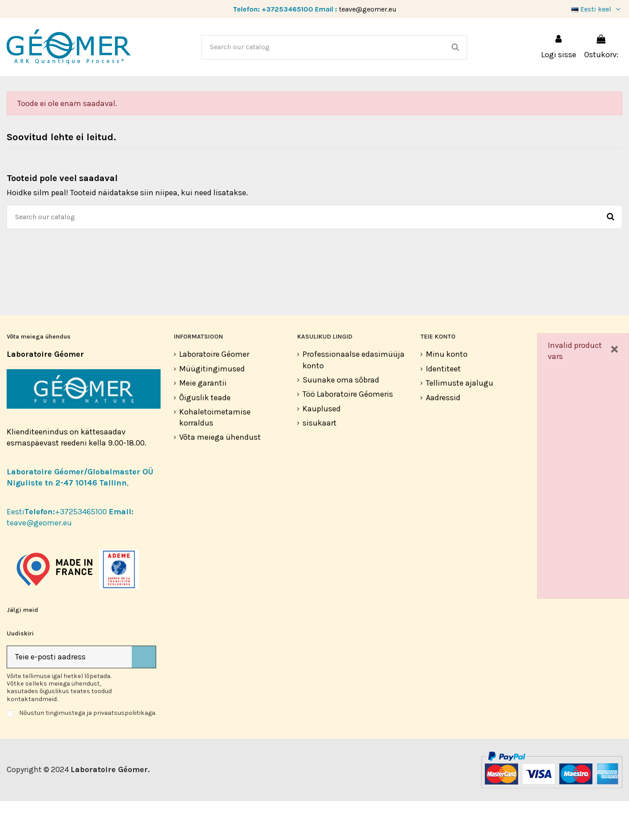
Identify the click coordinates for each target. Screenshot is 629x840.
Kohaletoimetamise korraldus (215, 456)
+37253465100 (287, 9)
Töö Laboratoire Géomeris (348, 433)
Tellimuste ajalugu (460, 422)
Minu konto (447, 393)
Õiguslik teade (205, 437)
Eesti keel (597, 9)
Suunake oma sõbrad (341, 419)
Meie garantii (203, 422)
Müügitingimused (212, 408)
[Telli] (144, 696)
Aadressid (443, 437)
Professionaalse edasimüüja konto (354, 399)
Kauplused (322, 448)
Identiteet (443, 408)
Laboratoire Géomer (214, 393)
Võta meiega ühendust (220, 476)
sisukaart (320, 462)
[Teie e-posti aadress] (69, 696)
